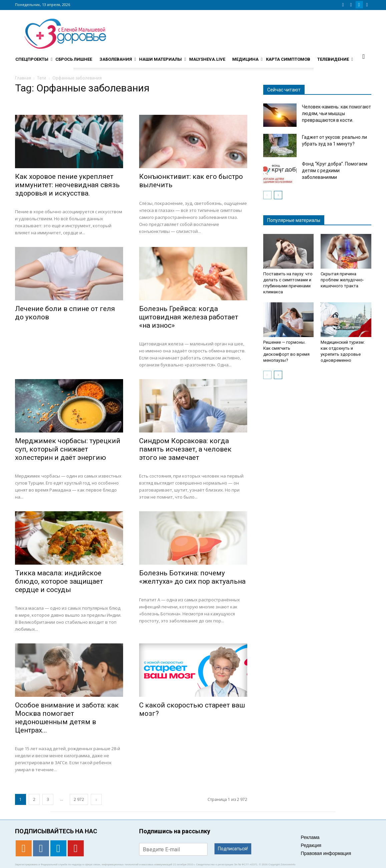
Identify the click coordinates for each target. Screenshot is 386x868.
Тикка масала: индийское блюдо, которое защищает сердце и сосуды (59, 581)
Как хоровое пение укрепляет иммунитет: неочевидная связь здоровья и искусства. (67, 185)
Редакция (311, 845)
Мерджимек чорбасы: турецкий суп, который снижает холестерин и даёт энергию (68, 449)
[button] (364, 56)
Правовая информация (326, 853)
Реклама (310, 837)
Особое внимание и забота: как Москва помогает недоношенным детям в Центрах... (67, 718)
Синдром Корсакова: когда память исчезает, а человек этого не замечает (185, 449)
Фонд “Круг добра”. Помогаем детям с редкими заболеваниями (335, 171)
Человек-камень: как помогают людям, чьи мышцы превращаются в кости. (336, 113)
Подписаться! (233, 849)
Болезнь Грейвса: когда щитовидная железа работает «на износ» (189, 317)
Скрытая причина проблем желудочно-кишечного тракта (342, 280)
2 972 (79, 799)
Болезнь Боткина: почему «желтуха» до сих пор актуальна (192, 577)
